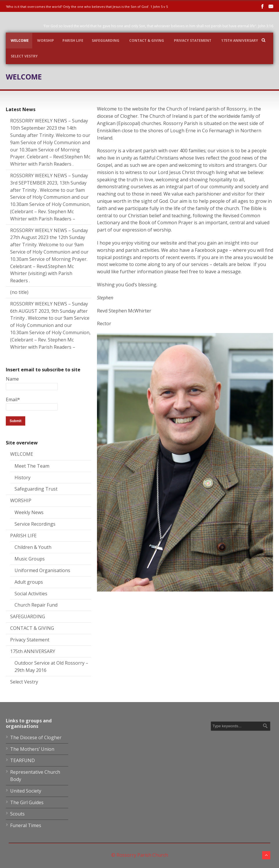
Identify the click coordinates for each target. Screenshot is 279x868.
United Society (26, 791)
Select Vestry (24, 56)
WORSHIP (46, 40)
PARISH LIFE (73, 40)
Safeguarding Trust (36, 489)
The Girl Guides (27, 802)
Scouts (17, 814)
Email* (32, 403)
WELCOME (20, 40)
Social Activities (31, 594)
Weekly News (29, 512)
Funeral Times (26, 825)
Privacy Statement (193, 40)
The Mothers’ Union (32, 749)
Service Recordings (35, 524)
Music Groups (30, 559)
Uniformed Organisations (42, 570)
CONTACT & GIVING (147, 40)
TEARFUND (22, 760)
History (22, 478)
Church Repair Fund (36, 605)
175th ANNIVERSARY (240, 40)
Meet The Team (32, 466)
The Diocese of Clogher (36, 737)
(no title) (19, 292)
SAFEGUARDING (106, 40)
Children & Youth (33, 547)
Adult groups (29, 582)
